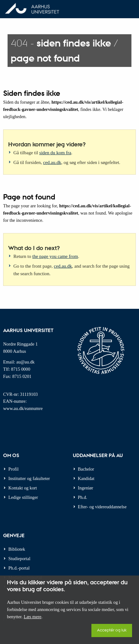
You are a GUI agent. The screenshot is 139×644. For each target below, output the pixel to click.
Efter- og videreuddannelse (102, 507)
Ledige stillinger (23, 497)
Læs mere (32, 617)
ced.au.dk (52, 162)
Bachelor (86, 469)
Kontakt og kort (23, 488)
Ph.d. (82, 497)
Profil (14, 469)
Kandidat (86, 478)
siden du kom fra (55, 153)
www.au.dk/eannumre (23, 408)
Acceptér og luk (112, 630)
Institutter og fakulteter (29, 478)
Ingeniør (85, 488)
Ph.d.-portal (19, 568)
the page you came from (55, 256)
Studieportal (20, 559)
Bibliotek (17, 549)
